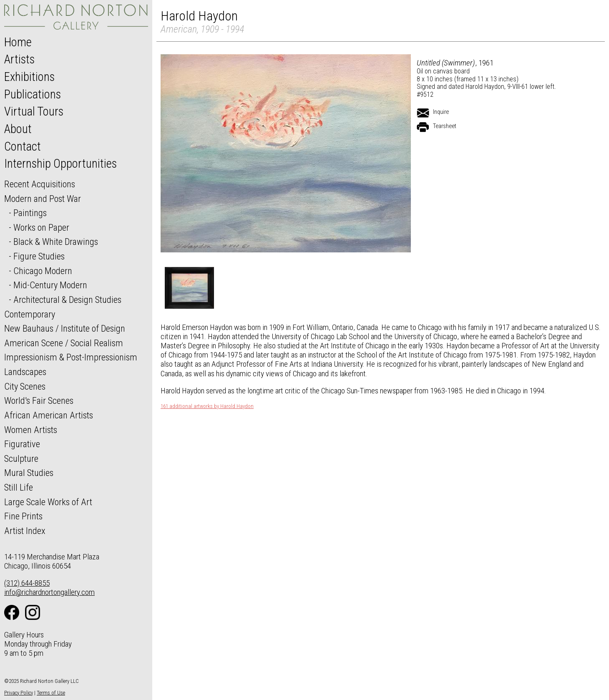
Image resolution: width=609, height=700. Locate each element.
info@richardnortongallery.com (49, 592)
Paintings (30, 213)
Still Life (19, 487)
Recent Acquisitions (40, 184)
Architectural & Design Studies (67, 300)
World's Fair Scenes (39, 400)
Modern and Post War (43, 199)
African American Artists (49, 415)
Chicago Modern (43, 271)
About (18, 129)
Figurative (22, 444)
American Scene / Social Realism (64, 343)
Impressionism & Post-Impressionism (71, 357)
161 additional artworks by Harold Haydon (207, 406)
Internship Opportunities (60, 164)
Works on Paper (41, 227)
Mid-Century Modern (50, 285)
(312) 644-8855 (27, 583)
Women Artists (31, 430)
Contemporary (30, 314)
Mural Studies (29, 473)
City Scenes (25, 386)
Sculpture (21, 458)
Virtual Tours (34, 111)
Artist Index (25, 531)
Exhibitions (29, 77)
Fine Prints (23, 516)
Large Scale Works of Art (48, 502)
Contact (23, 146)
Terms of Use (51, 693)
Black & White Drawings (56, 242)
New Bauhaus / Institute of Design (65, 328)
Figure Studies (39, 256)
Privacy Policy (19, 693)
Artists (19, 59)
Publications (33, 94)
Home (18, 42)
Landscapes (25, 372)
